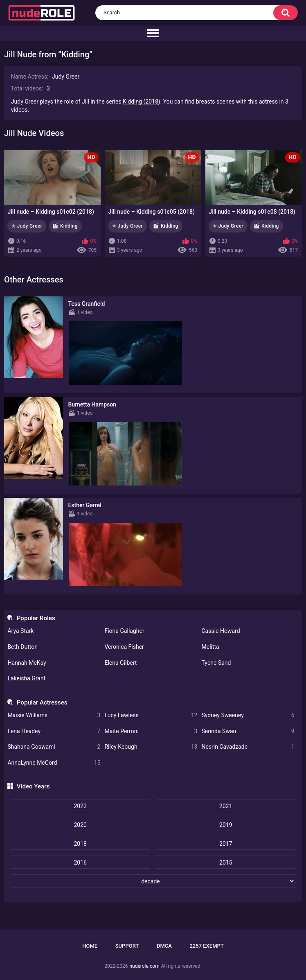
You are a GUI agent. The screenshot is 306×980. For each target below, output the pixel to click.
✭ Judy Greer (27, 226)
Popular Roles (36, 618)
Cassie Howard (220, 631)
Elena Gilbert (120, 663)
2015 (226, 863)
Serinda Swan (248, 731)
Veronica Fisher (124, 647)
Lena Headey (54, 731)
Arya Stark (20, 631)
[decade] (153, 881)
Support (127, 946)
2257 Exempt (206, 946)
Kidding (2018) (142, 102)
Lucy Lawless (151, 715)
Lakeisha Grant (26, 678)
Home (90, 946)
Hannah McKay (27, 663)
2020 (80, 825)
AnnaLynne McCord (54, 763)
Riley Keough (151, 747)
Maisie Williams (54, 715)
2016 (80, 863)
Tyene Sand (216, 663)
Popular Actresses (42, 702)
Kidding (69, 226)
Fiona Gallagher (124, 631)
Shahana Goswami (54, 747)
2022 (80, 806)
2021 (226, 806)
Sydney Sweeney (248, 715)
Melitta (210, 647)
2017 (226, 844)
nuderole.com (144, 966)
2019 (226, 825)
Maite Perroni (151, 731)
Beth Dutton (22, 647)
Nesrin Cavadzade (248, 747)
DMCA (164, 946)
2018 (80, 844)
